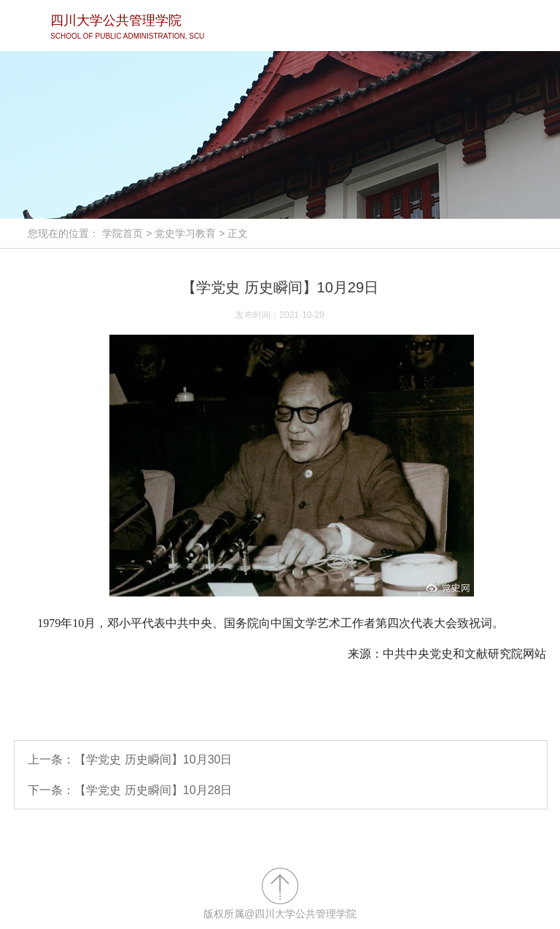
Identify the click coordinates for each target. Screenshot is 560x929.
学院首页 (122, 233)
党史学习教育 (185, 233)
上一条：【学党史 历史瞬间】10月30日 (130, 759)
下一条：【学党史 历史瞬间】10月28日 (130, 790)
